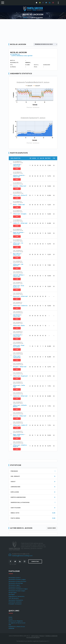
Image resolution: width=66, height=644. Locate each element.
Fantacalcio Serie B (15, 587)
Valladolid (17, 165)
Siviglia (24, 214)
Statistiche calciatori (15, 602)
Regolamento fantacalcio (17, 596)
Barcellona (17, 254)
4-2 (17, 379)
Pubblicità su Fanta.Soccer (17, 627)
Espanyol (16, 296)
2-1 (17, 268)
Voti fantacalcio (14, 598)
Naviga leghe (13, 593)
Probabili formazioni (15, 604)
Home (25, 18)
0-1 (17, 299)
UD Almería (18, 265)
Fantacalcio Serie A (15, 578)
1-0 (17, 207)
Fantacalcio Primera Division (17, 581)
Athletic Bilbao (18, 275)
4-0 (17, 198)
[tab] (34, 165)
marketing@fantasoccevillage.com (22, 556)
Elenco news (52, 528)
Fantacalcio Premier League (17, 579)
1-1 (17, 217)
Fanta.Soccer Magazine (16, 621)
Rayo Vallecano (19, 434)
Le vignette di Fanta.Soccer (17, 623)
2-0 (17, 247)
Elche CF (24, 195)
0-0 (17, 189)
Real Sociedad (18, 232)
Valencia (24, 306)
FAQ (10, 625)
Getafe (15, 186)
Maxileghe (12, 594)
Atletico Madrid (19, 175)
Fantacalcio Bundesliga (16, 583)
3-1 (17, 389)
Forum (11, 619)
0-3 (17, 169)
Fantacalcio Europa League (17, 591)
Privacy (42, 636)
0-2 (17, 179)
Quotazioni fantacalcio (16, 600)
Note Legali (35, 636)
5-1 (17, 409)
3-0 (17, 258)
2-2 (17, 449)
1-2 (17, 360)
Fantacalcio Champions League (18, 589)
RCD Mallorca (19, 286)
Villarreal (16, 166)
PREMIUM (11, 628)
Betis (15, 205)
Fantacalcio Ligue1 (14, 585)
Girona (15, 416)
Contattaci (35, 561)
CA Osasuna (18, 244)
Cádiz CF (16, 223)
